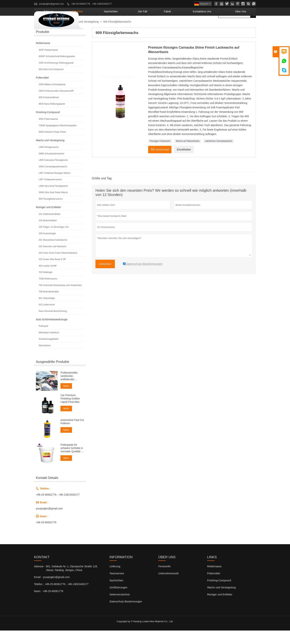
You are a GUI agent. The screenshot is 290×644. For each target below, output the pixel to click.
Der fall (170, 25)
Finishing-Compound (48, 126)
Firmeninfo (164, 580)
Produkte (120, 25)
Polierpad (43, 340)
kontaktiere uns (215, 25)
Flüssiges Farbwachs (160, 155)
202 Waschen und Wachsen (52, 260)
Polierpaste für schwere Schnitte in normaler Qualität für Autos (72, 462)
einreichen (105, 277)
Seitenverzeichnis (120, 608)
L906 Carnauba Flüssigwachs (53, 174)
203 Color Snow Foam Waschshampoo (58, 266)
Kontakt (42, 571)
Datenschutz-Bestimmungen (126, 615)
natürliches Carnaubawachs (219, 155)
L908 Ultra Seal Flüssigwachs (53, 199)
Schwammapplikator (49, 352)
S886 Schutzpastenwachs (51, 167)
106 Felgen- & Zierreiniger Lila (54, 240)
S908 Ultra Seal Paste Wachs (53, 206)
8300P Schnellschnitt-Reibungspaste (57, 70)
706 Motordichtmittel (49, 305)
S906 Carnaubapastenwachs (53, 180)
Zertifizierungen (118, 601)
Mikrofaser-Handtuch (49, 346)
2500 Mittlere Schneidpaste (52, 98)
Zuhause (98, 25)
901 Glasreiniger (47, 312)
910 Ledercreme (47, 318)
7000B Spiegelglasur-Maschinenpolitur (58, 139)
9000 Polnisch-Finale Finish (52, 145)
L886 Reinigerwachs (49, 161)
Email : (38, 591)
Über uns (244, 25)
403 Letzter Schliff (48, 279)
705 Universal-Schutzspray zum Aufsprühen (60, 299)
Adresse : (39, 580)
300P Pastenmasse (48, 63)
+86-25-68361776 (46, 536)
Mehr (66, 399)
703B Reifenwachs (48, 292)
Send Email (160, 163)
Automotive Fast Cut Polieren (72, 435)
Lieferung (115, 580)
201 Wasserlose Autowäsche (53, 253)
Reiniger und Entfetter (48, 221)
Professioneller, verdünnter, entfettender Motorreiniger (69, 390)
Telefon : (39, 598)
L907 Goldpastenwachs (50, 193)
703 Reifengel (45, 286)
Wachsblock (45, 359)
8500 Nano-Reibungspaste (52, 117)
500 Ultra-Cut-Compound (51, 83)
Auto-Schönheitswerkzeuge (52, 333)
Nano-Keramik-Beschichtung (53, 325)
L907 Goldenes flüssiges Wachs (54, 187)
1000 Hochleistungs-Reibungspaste (56, 76)
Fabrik (189, 25)
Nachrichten (146, 25)
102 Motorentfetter (48, 234)
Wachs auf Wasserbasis (188, 155)
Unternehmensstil (168, 587)
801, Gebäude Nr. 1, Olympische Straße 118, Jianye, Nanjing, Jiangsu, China (72, 582)
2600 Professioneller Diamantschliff (56, 104)
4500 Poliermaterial (48, 133)
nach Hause (42, 35)
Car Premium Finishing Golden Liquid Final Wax (70, 412)
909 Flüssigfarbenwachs (51, 212)
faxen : (38, 605)
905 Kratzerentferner (49, 111)
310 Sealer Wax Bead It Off (52, 273)
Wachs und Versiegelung (84, 35)
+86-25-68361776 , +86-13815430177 (91, 4)
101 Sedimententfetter (50, 228)
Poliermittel (42, 91)
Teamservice (117, 587)
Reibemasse (43, 57)
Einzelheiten (184, 163)
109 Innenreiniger (47, 247)
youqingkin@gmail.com (52, 4)
